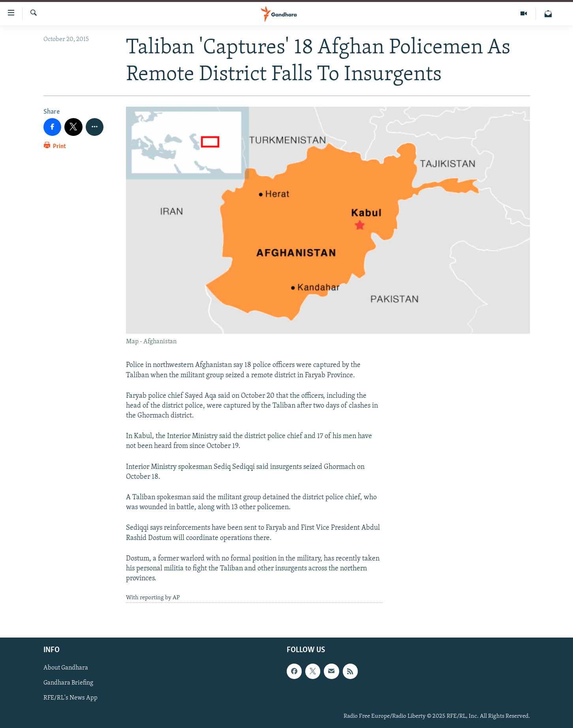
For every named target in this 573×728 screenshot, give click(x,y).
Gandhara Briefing (68, 683)
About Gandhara (66, 668)
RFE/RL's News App (70, 698)
